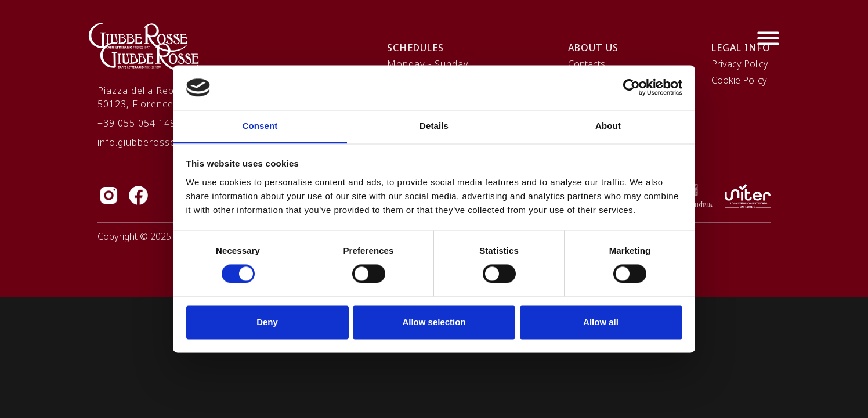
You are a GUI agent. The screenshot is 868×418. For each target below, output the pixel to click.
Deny (267, 322)
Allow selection (434, 322)
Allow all (601, 322)
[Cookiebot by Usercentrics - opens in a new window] (632, 88)
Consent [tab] (260, 126)
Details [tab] (434, 126)
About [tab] (608, 126)
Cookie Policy (739, 80)
